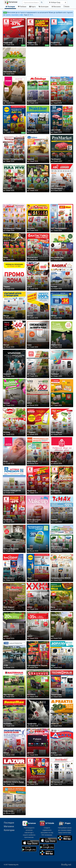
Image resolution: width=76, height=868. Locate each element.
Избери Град (55, 2)
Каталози (11, 2)
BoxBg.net (66, 865)
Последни (9, 823)
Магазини (9, 826)
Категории (9, 830)
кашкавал (15, 15)
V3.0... (32, 15)
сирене (8, 15)
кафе (21, 15)
